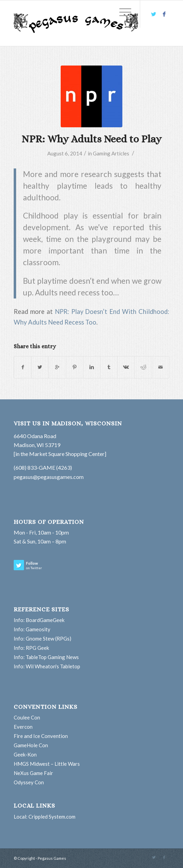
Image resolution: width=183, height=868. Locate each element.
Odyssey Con (29, 782)
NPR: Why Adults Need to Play (91, 139)
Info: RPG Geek (31, 648)
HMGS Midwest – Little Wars (47, 764)
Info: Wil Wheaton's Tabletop (47, 666)
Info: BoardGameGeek (39, 620)
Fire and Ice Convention (41, 736)
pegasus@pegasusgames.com (49, 477)
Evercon (23, 727)
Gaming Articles (111, 153)
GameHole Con (31, 745)
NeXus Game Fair (33, 773)
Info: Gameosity (32, 629)
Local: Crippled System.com (45, 817)
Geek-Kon (25, 754)
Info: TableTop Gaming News (46, 657)
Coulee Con (27, 717)
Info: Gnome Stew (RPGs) (42, 638)
